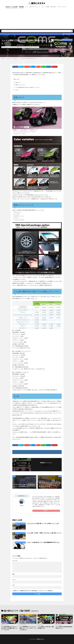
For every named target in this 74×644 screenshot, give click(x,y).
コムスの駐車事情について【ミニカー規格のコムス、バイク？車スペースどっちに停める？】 (28, 628)
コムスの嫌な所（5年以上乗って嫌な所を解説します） (46, 627)
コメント (15, 561)
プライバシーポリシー (62, 7)
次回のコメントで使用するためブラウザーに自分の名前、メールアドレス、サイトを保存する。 (33, 591)
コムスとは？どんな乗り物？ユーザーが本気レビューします (43, 523)
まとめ (16, 90)
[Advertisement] (37, 19)
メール (14, 580)
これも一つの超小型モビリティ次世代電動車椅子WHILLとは (43, 542)
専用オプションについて (20, 85)
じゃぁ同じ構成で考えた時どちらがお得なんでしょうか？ (27, 87)
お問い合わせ (53, 7)
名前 (13, 574)
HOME (4, 58)
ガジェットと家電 (45, 7)
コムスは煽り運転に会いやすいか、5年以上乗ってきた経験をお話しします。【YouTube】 (10, 628)
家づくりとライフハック (35, 7)
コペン (27, 7)
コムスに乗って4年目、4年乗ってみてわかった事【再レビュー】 (44, 533)
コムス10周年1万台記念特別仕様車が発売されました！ (29, 58)
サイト (14, 585)
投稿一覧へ (46, 511)
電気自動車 (21, 7)
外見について (17, 82)
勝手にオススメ (41, 639)
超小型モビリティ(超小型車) (12, 7)
